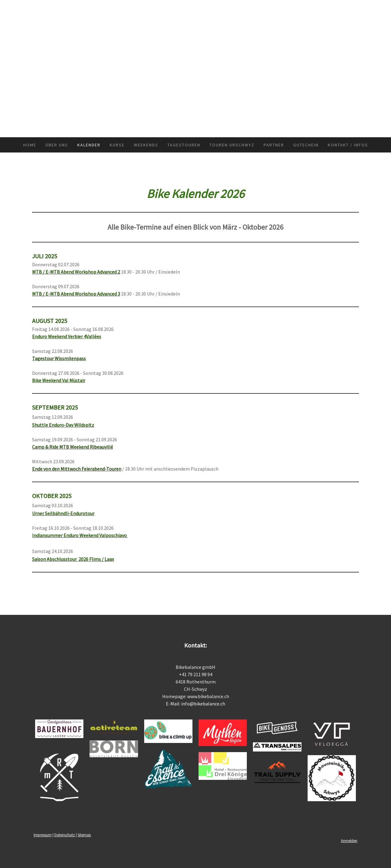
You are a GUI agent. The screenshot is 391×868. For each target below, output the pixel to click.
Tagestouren (184, 145)
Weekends (146, 145)
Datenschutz (65, 835)
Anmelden (349, 841)
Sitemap (84, 835)
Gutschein (306, 145)
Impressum (43, 835)
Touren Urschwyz (232, 145)
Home (30, 145)
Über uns (57, 145)
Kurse (117, 145)
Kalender (89, 145)
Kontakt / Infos (348, 145)
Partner (274, 145)
